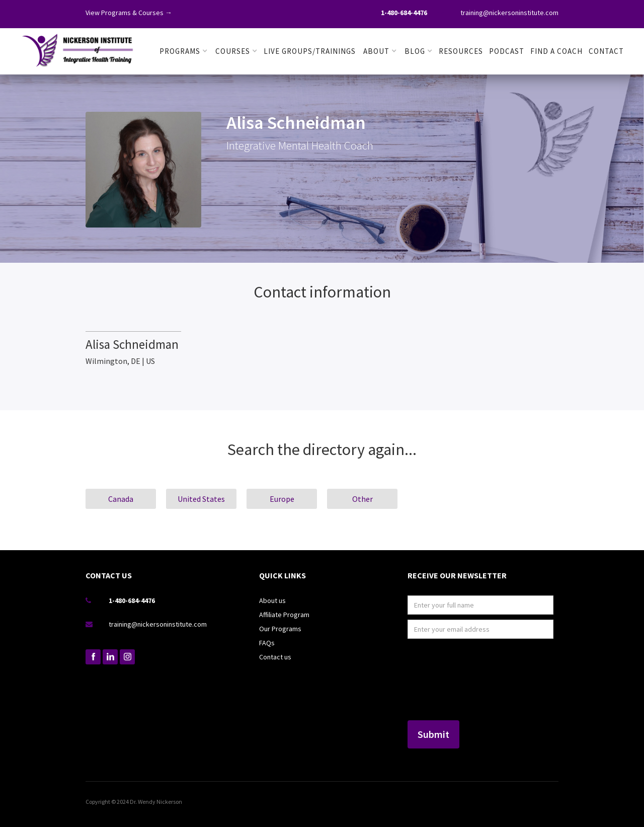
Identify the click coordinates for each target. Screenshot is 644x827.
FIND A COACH (556, 51)
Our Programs (280, 629)
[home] (78, 48)
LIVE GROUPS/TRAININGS (310, 51)
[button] (184, 51)
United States (201, 499)
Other (363, 499)
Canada (121, 499)
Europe (282, 499)
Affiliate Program (284, 615)
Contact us (275, 657)
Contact (606, 51)
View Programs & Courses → (129, 13)
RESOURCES (461, 51)
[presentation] (449, 680)
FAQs (267, 643)
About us (272, 600)
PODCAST (507, 51)
